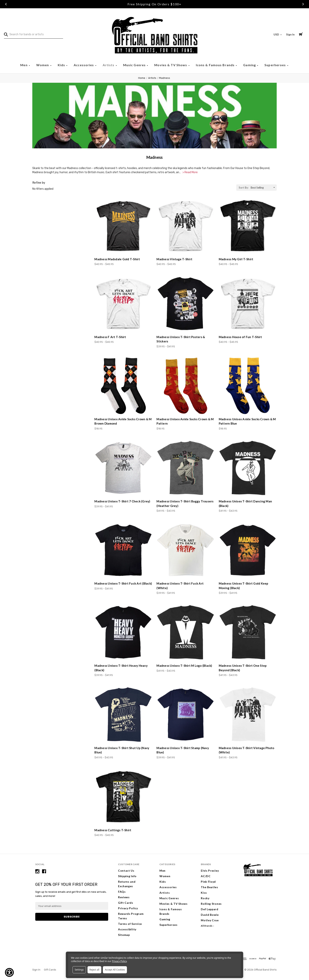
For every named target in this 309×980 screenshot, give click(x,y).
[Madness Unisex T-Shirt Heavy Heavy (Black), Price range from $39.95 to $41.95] (123, 632)
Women (43, 65)
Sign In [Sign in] (290, 34)
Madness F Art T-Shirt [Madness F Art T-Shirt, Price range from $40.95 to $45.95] (110, 337)
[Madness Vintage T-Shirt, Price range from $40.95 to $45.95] (185, 226)
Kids (62, 65)
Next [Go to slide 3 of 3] (303, 4)
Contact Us (126, 871)
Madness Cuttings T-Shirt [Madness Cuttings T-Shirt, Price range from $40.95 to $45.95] (113, 830)
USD (278, 34)
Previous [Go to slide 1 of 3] (6, 4)
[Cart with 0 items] (301, 35)
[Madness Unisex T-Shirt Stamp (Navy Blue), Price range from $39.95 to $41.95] (185, 714)
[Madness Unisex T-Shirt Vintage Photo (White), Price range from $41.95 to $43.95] (248, 714)
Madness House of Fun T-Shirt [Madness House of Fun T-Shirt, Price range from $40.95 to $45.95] (240, 337)
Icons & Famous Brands (216, 65)
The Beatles (209, 887)
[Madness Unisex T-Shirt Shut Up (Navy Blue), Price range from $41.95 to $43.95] (123, 714)
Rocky (205, 898)
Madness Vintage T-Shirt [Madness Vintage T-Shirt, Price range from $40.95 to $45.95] (174, 259)
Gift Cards (126, 903)
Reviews (124, 897)
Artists (109, 65)
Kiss (204, 893)
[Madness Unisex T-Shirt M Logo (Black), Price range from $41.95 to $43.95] (185, 632)
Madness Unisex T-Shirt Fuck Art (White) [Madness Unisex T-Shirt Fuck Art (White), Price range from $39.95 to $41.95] (180, 586)
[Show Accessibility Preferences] (9, 972)
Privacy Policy (128, 908)
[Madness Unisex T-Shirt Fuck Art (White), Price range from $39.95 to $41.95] (185, 550)
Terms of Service (130, 924)
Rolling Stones (211, 904)
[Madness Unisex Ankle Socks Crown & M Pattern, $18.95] (185, 386)
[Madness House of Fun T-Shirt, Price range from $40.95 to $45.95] (248, 303)
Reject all (94, 970)
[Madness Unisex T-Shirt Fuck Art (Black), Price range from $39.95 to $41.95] (123, 550)
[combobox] (34, 34)
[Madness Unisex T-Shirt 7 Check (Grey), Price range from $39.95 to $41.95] (123, 468)
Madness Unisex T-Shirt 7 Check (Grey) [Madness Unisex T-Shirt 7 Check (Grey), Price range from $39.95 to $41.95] (122, 501)
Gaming (250, 65)
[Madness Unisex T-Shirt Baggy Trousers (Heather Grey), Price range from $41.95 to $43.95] (185, 468)
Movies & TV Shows (171, 65)
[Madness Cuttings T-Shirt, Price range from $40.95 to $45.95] (123, 797)
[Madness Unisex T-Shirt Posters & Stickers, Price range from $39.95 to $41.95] (185, 303)
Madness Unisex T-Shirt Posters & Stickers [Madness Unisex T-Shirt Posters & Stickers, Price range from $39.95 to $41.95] (181, 339)
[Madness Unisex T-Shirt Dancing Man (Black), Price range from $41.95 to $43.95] (248, 468)
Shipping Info (127, 876)
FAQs (122, 892)
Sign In (36, 970)
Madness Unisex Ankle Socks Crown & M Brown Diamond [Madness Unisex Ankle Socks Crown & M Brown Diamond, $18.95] (123, 421)
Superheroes (276, 65)
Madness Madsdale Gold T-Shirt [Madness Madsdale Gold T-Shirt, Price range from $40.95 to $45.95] (117, 259)
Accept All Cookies (115, 970)
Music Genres (135, 65)
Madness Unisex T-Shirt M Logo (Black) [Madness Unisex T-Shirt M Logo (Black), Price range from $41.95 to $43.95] (184, 666)
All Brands (207, 926)
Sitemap (124, 935)
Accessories (84, 65)
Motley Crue (210, 920)
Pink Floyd (208, 882)
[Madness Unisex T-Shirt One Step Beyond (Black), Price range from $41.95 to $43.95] (248, 632)
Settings (79, 970)
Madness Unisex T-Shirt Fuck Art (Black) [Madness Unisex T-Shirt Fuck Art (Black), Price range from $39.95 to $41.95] (123, 583)
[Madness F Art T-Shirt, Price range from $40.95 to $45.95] (123, 303)
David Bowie (210, 915)
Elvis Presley (210, 871)
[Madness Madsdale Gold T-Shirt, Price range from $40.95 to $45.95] (123, 226)
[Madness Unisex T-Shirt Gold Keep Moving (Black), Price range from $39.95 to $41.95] (248, 550)
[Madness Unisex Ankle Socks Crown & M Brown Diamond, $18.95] (123, 386)
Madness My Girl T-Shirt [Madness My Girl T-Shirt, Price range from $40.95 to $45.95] (236, 259)
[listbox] (263, 188)
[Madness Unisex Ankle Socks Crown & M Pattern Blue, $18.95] (248, 386)
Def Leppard (210, 909)
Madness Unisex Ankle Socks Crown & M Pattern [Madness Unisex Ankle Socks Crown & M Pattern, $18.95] (185, 421)
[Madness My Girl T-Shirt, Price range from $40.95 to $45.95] (248, 226)
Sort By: (244, 188)
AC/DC (206, 876)
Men (24, 65)
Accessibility (127, 929)
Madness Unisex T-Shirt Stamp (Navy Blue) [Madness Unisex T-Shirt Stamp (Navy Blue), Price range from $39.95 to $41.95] (183, 750)
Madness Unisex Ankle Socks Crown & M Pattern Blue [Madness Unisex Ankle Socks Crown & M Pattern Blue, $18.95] (247, 421)
